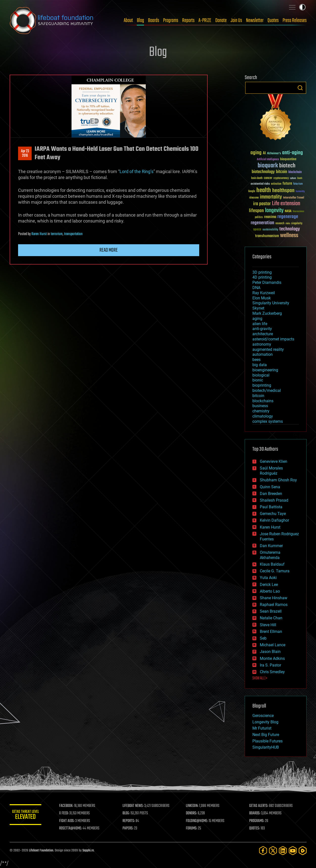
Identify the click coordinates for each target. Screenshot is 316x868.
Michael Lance (273, 645)
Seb (263, 638)
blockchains (263, 401)
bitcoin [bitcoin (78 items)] (281, 172)
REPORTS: (131, 821)
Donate (221, 21)
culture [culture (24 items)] (293, 178)
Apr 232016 (25, 154)
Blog (140, 21)
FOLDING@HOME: (198, 821)
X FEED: (67, 813)
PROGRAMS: (257, 821)
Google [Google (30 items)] (252, 191)
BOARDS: (255, 813)
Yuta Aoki (268, 578)
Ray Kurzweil (264, 293)
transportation (73, 234)
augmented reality (268, 349)
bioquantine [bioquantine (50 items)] (288, 159)
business (260, 406)
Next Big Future (266, 735)
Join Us (236, 21)
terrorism (57, 234)
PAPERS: (130, 828)
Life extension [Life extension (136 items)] (286, 204)
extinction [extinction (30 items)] (276, 184)
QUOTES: (255, 828)
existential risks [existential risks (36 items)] (260, 184)
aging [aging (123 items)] (256, 153)
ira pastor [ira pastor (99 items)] (262, 204)
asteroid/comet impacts (273, 339)
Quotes (273, 21)
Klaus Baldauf (272, 564)
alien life (260, 324)
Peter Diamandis (267, 282)
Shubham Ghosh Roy (278, 480)
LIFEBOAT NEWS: (135, 806)
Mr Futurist (262, 728)
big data (260, 365)
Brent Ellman (271, 632)
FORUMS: (193, 828)
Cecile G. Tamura (275, 571)
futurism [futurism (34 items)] (298, 184)
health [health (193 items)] (264, 190)
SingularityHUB (266, 747)
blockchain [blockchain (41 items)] (295, 172)
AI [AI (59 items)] (264, 153)
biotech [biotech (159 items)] (287, 166)
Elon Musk (262, 298)
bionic (258, 380)
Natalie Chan (271, 618)
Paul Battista (271, 507)
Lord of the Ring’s (136, 171)
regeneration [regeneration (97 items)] (262, 223)
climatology (263, 416)
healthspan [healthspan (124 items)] (283, 191)
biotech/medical (267, 390)
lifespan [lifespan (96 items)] (256, 211)
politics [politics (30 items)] (259, 217)
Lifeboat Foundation (41, 851)
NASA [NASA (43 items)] (288, 211)
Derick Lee (269, 585)
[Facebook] (263, 851)
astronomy (262, 344)
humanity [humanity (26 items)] (300, 192)
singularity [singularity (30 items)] (297, 224)
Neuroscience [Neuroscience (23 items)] (298, 212)
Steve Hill (268, 625)
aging (257, 319)
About (128, 21)
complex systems (268, 421)
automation (263, 354)
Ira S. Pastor (270, 665)
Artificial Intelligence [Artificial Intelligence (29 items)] (268, 160)
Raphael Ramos (274, 605)
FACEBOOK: (69, 806)
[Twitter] (273, 851)
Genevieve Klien (274, 461)
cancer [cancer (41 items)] (268, 178)
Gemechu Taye (273, 514)
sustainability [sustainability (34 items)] (270, 230)
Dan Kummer (271, 546)
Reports (188, 21)
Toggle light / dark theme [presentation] (302, 7)
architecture (263, 334)
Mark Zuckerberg (267, 313)
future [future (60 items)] (287, 184)
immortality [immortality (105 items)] (271, 197)
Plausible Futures (267, 741)
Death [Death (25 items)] (300, 178)
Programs (171, 21)
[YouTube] (293, 851)
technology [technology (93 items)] (290, 229)
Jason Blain (270, 652)
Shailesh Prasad (274, 500)
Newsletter (255, 21)
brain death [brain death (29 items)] (257, 178)
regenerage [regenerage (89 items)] (288, 217)
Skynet (258, 308)
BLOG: (128, 813)
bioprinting (262, 385)
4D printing (262, 277)
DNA (256, 288)
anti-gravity (262, 329)
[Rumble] (303, 851)
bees (256, 360)
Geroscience (263, 716)
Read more (109, 250)
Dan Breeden (271, 494)
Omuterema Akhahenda (270, 555)
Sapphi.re (88, 851)
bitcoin (258, 396)
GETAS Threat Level (27, 815)
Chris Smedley (272, 672)
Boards (154, 21)
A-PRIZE (205, 21)
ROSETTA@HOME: (73, 828)
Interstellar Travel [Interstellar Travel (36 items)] (294, 198)
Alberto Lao (270, 591)
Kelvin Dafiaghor (274, 520)
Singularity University (271, 303)
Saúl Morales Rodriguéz (271, 471)
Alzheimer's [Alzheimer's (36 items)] (274, 154)
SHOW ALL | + (260, 678)
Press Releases (295, 21)
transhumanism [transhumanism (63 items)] (267, 236)
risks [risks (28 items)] (288, 223)
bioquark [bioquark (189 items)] (268, 166)
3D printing (262, 272)
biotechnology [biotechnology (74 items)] (263, 172)
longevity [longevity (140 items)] (274, 211)
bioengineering (265, 370)
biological (261, 375)
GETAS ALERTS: (259, 806)
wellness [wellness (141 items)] (289, 236)
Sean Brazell (271, 611)
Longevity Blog (265, 722)
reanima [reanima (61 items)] (270, 217)
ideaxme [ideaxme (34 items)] (254, 198)
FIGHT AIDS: (70, 821)
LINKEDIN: (194, 806)
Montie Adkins (272, 658)
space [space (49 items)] (257, 229)
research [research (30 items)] (280, 224)
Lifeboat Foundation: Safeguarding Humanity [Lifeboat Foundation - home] (52, 21)
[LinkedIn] (283, 851)
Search (300, 88)
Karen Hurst (39, 234)
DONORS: (193, 813)
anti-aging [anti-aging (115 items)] (292, 153)
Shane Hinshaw (274, 598)
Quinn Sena (270, 487)
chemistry (261, 411)
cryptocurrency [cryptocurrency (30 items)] (281, 178)
